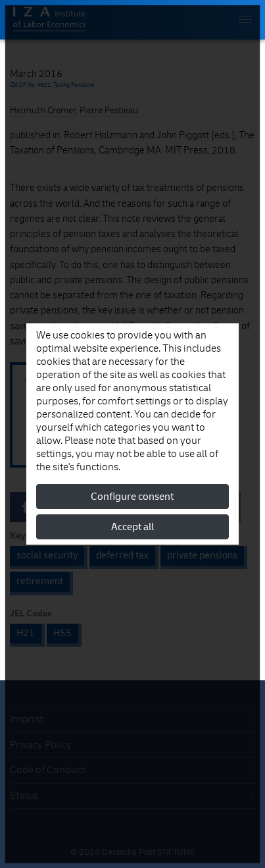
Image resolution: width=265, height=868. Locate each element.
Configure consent (132, 497)
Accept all (132, 527)
